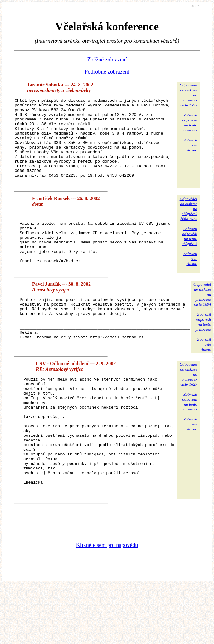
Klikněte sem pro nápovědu (107, 597)
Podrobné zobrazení (107, 72)
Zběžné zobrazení (107, 60)
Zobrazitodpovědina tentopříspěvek (189, 123)
